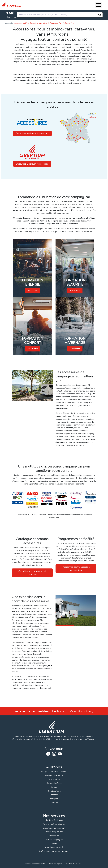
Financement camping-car (54, 824)
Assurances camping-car (54, 828)
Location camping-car (54, 840)
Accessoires (54, 836)
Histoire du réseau (54, 783)
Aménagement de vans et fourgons (54, 851)
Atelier (54, 843)
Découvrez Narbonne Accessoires (32, 133)
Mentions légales (56, 864)
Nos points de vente (54, 775)
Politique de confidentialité (35, 864)
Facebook (48, 754)
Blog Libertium (54, 791)
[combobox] (60, 15)
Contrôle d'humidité (54, 847)
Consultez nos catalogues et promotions (32, 573)
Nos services (54, 779)
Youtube (60, 754)
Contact (54, 787)
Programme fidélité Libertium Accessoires (76, 569)
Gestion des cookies (74, 864)
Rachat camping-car (54, 832)
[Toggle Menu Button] (99, 5)
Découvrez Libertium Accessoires (32, 164)
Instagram (54, 754)
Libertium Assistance (54, 820)
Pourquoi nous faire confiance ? (54, 772)
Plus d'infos (33, 291)
